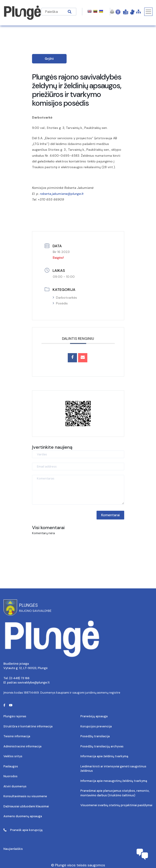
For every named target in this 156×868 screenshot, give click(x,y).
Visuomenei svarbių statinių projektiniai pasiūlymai (116, 805)
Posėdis (60, 303)
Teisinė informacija (17, 736)
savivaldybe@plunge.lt (34, 682)
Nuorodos (10, 776)
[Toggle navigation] (148, 12)
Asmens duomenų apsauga (23, 816)
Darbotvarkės (65, 298)
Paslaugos (11, 766)
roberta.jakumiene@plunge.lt (62, 194)
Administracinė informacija (22, 746)
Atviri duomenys (15, 786)
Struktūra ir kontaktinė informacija (28, 726)
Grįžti (49, 59)
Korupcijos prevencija (96, 726)
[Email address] (78, 467)
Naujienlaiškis (13, 849)
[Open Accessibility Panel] (118, 12)
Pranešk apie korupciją (23, 830)
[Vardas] (78, 454)
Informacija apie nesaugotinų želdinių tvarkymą (114, 781)
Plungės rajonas (15, 716)
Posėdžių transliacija (95, 736)
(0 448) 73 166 (19, 678)
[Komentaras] (78, 490)
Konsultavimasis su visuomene (25, 796)
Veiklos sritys (13, 756)
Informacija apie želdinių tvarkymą (104, 756)
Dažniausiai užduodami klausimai (26, 806)
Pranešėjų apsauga (94, 716)
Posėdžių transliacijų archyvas (102, 746)
